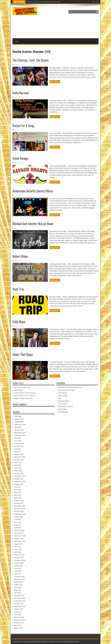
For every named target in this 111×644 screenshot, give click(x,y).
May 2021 (18, 492)
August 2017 (19, 585)
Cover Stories (63, 393)
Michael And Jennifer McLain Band (33, 224)
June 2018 (18, 571)
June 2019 (18, 549)
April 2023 (18, 452)
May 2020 (18, 525)
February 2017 (19, 596)
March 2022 (18, 471)
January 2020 (19, 533)
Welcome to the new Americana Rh (38, 2)
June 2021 (18, 490)
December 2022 (20, 457)
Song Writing (62, 409)
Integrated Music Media (71, 642)
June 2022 (18, 463)
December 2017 (20, 579)
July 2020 (18, 520)
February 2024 (19, 444)
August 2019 (19, 544)
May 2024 (18, 438)
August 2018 (19, 566)
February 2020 (19, 530)
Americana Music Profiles (67, 390)
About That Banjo (23, 354)
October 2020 (19, 511)
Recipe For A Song (23, 126)
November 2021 (20, 476)
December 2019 (20, 536)
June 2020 (18, 522)
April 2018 (18, 574)
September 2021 (20, 482)
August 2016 (19, 609)
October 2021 (19, 479)
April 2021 (18, 495)
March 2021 (18, 498)
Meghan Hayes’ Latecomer (23, 398)
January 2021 (19, 503)
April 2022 (18, 468)
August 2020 (19, 517)
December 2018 (20, 560)
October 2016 (19, 604)
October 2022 (19, 460)
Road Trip (18, 289)
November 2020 (20, 509)
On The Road (62, 404)
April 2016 (18, 615)
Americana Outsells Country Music (33, 191)
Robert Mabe (20, 256)
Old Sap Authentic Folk (22, 387)
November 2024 (20, 433)
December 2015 (20, 620)
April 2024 (18, 441)
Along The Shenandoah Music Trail (70, 387)
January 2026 (19, 419)
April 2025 (18, 427)
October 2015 (19, 623)
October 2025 (19, 422)
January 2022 (19, 473)
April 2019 (18, 552)
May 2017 (18, 590)
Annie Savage (20, 158)
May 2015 (18, 625)
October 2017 (19, 582)
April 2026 (18, 416)
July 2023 (18, 449)
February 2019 (19, 555)
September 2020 (20, 514)
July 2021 (18, 487)
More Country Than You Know (24, 396)
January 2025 (19, 430)
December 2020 (20, 506)
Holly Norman (21, 93)
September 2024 (20, 435)
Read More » (55, 82)
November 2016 (20, 601)
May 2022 (18, 465)
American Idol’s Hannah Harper (25, 393)
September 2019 (20, 541)
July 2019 (18, 547)
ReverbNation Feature (65, 406)
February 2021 (19, 501)
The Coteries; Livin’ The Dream (31, 60)
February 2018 (19, 577)
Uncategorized (63, 412)
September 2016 (20, 606)
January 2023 (19, 454)
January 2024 (19, 446)
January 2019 (19, 558)
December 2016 (20, 598)
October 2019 (19, 539)
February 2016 (19, 617)
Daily (60, 398)
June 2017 (18, 587)
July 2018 (18, 568)
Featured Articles (64, 401)
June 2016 (18, 612)
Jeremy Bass (19, 390)
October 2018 (19, 563)
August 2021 (19, 484)
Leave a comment (19, 65)
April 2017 (18, 593)
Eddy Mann (19, 322)
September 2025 (20, 425)
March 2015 (18, 628)
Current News (63, 396)
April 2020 (18, 528)
